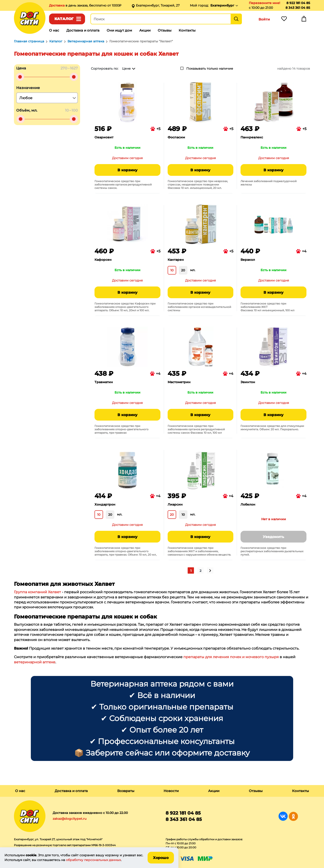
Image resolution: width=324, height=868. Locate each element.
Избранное (284, 20)
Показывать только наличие (210, 69)
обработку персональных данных (93, 860)
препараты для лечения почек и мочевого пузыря (231, 657)
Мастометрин (179, 382)
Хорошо (161, 858)
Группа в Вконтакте (283, 816)
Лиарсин (175, 504)
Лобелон (248, 504)
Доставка (57, 5)
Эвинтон (248, 382)
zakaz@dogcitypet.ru (70, 819)
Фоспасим (176, 137)
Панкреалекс (252, 137)
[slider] (20, 77)
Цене (126, 69)
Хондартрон (105, 504)
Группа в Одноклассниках (293, 816)
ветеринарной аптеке (35, 662)
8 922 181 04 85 (298, 3)
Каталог (64, 19)
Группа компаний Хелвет (37, 592)
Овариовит (104, 137)
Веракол (248, 260)
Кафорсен (103, 260)
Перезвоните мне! (264, 3)
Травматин (104, 382)
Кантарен (176, 260)
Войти (264, 19)
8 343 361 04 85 (298, 8)
